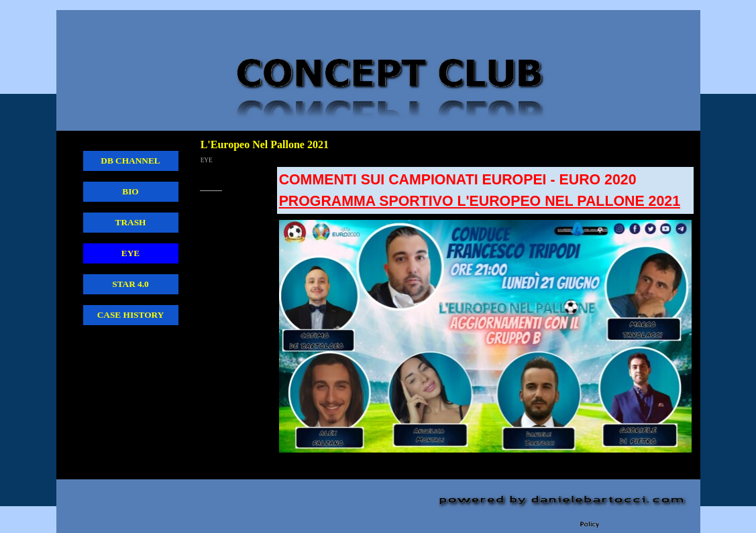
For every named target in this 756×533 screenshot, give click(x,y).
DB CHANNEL (130, 161)
